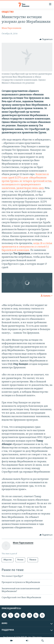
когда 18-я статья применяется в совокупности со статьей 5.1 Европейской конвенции (27, 247)
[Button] (46, 39)
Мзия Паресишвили (11, 28)
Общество (8, 12)
